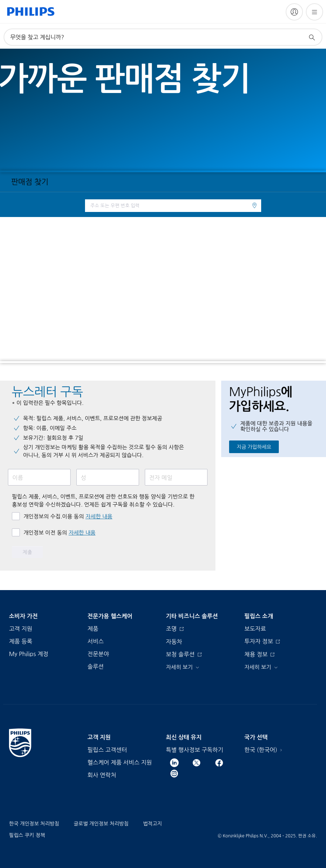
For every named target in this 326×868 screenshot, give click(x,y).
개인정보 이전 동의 (59, 533)
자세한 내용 (99, 516)
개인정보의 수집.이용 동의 (68, 516)
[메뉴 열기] (314, 12)
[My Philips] (294, 12)
